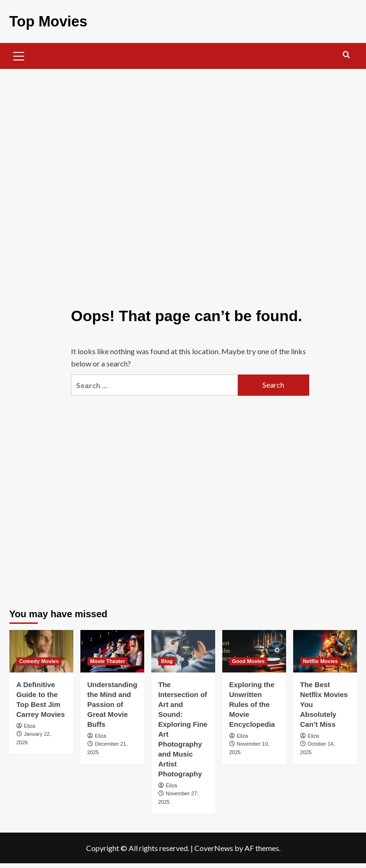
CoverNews (214, 847)
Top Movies (48, 21)
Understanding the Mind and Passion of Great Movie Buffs (113, 704)
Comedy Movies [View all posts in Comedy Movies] (39, 661)
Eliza (30, 725)
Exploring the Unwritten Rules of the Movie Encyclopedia (252, 704)
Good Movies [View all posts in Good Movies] (248, 661)
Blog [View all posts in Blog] (167, 661)
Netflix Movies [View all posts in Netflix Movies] (321, 661)
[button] (19, 54)
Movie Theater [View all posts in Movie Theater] (108, 661)
